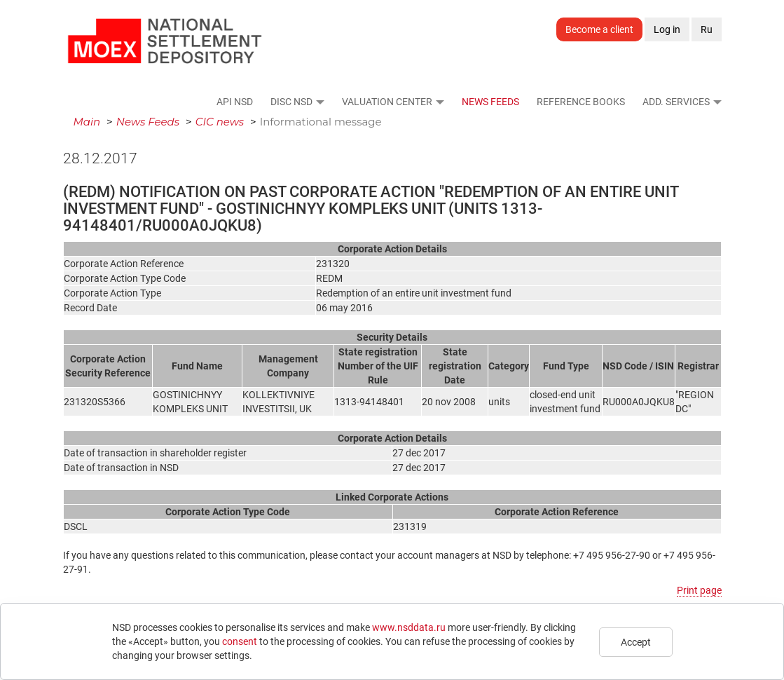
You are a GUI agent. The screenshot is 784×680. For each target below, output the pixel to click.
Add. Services (676, 102)
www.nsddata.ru (409, 627)
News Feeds (490, 102)
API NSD (235, 102)
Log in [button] (667, 29)
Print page (699, 590)
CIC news (220, 122)
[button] (319, 102)
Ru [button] (707, 29)
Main (87, 122)
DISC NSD (291, 102)
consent (240, 641)
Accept (636, 642)
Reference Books (581, 102)
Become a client (599, 29)
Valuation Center (387, 102)
